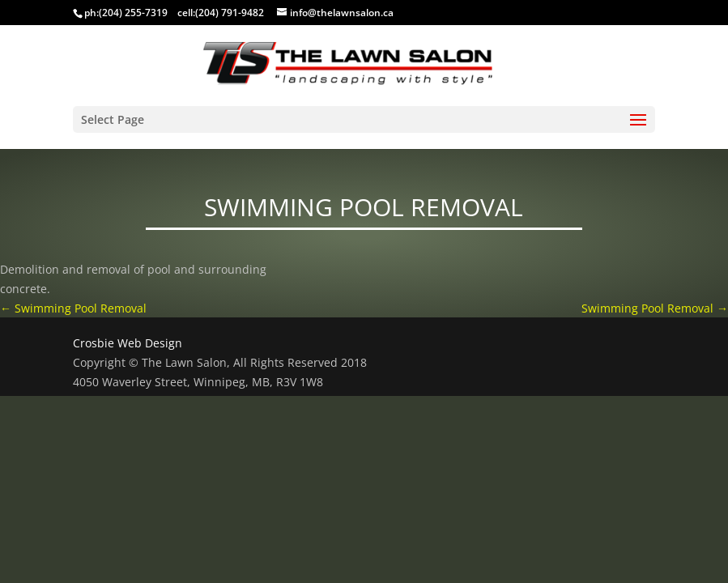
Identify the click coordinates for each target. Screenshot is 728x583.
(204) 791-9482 (230, 13)
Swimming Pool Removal (73, 308)
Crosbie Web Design (128, 343)
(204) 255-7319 (133, 13)
